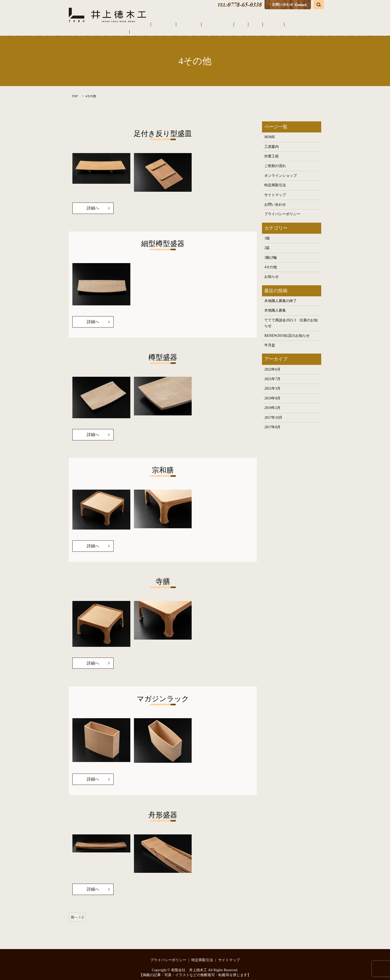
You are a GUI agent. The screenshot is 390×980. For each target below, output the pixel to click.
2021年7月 (272, 374)
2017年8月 (272, 422)
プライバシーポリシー (282, 209)
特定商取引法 (275, 180)
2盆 (267, 243)
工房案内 (190, 24)
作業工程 (208, 24)
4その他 (91, 91)
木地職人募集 (275, 305)
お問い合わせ (275, 199)
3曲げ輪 (271, 252)
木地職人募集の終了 (281, 295)
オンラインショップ (303, 24)
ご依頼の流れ (229, 24)
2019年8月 (272, 393)
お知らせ (272, 271)
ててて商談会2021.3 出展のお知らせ (291, 318)
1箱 (267, 233)
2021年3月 (272, 383)
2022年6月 (272, 364)
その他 (278, 24)
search (319, 5)
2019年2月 (272, 402)
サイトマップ (275, 190)
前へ (74, 912)
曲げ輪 (264, 24)
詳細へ (93, 203)
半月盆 (270, 340)
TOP (75, 91)
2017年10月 (273, 412)
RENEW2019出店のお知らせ (287, 330)
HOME (173, 24)
